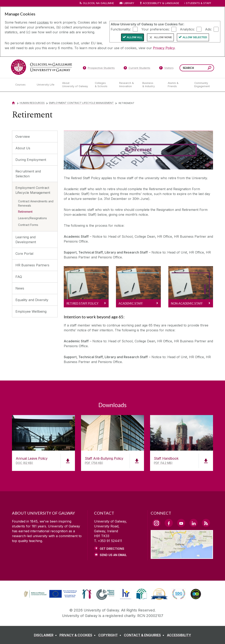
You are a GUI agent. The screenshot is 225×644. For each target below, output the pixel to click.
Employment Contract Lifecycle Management (81, 103)
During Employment (31, 160)
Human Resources (32, 103)
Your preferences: (155, 29)
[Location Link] (182, 556)
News (20, 288)
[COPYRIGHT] (111, 635)
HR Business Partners (32, 265)
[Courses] (23, 85)
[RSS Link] (206, 523)
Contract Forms (28, 225)
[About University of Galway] (75, 85)
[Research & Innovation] (128, 85)
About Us (23, 148)
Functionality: (121, 29)
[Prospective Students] (99, 69)
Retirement (25, 212)
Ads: (208, 29)
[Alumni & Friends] (178, 85)
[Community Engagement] (202, 85)
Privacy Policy (164, 48)
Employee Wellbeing (31, 311)
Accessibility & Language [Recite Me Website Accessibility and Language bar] (159, 3)
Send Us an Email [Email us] (113, 555)
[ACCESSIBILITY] (179, 635)
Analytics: (187, 29)
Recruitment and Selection (28, 174)
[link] (50, 594)
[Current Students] (137, 69)
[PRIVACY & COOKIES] (78, 635)
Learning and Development (26, 240)
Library (129, 3)
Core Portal (24, 254)
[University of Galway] (41, 67)
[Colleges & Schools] (104, 85)
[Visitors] (166, 69)
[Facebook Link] (169, 523)
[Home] (13, 103)
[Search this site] (209, 68)
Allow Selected (195, 37)
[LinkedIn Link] (194, 523)
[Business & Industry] (152, 85)
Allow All (134, 37)
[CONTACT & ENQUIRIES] (145, 635)
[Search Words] (197, 68)
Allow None (163, 37)
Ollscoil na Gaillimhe (98, 3)
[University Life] (46, 85)
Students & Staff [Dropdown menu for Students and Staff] (199, 3)
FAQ (19, 277)
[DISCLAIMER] (46, 635)
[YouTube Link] (181, 523)
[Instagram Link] (156, 523)
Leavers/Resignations (32, 218)
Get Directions (112, 549)
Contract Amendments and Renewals (36, 203)
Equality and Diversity (32, 300)
